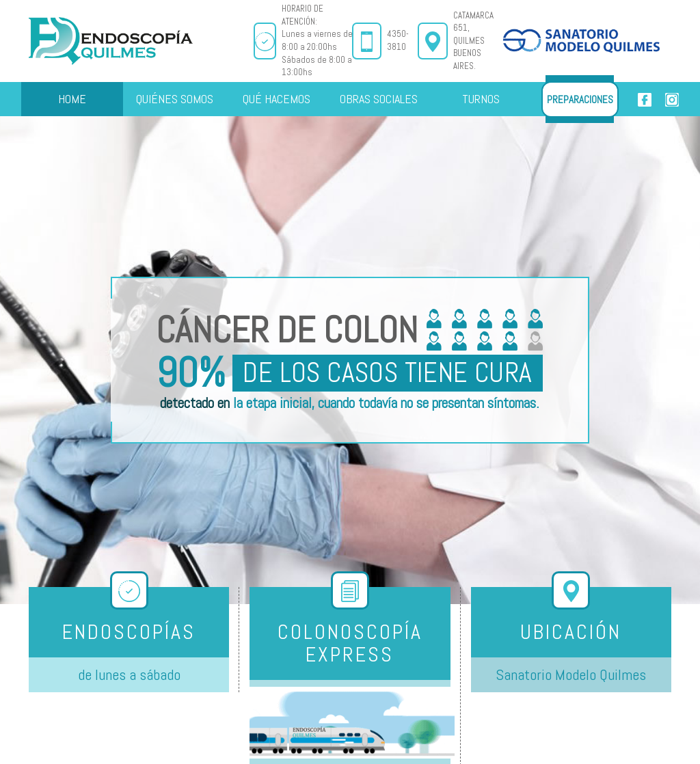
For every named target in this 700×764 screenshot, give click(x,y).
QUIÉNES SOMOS (175, 99)
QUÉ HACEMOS (277, 99)
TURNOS (481, 99)
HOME (72, 99)
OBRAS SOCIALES (379, 99)
